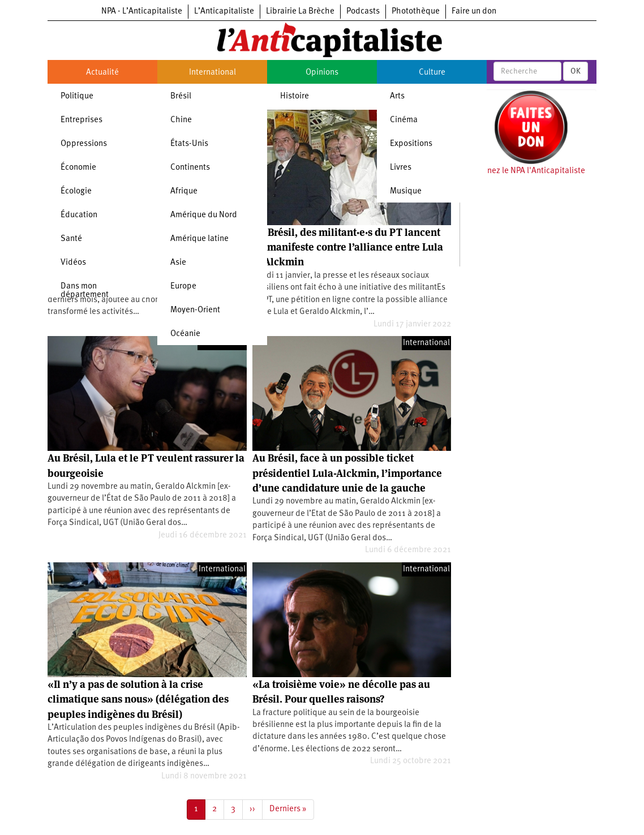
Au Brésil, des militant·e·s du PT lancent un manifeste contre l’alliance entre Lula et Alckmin (348, 247)
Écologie (76, 191)
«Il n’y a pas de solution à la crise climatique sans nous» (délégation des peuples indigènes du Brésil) (138, 699)
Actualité (102, 73)
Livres (401, 168)
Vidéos (73, 263)
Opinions (322, 73)
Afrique (184, 191)
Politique (77, 96)
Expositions (411, 144)
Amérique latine (199, 239)
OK (576, 71)
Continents (190, 168)
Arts (397, 96)
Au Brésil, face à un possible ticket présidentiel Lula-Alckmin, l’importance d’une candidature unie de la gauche (347, 473)
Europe (183, 287)
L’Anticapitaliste (224, 12)
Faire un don (474, 12)
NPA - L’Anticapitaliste (142, 12)
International (212, 73)
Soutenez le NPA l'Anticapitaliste (525, 171)
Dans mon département (85, 291)
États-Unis (189, 144)
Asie (178, 263)
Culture (432, 73)
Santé (71, 239)
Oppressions (84, 144)
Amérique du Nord (204, 215)
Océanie (185, 334)
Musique (406, 191)
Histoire (295, 96)
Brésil (181, 96)
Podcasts (363, 12)
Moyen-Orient (195, 310)
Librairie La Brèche (300, 12)
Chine (181, 120)
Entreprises (81, 120)
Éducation (79, 215)
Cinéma (404, 120)
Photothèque (416, 12)
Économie (78, 168)
